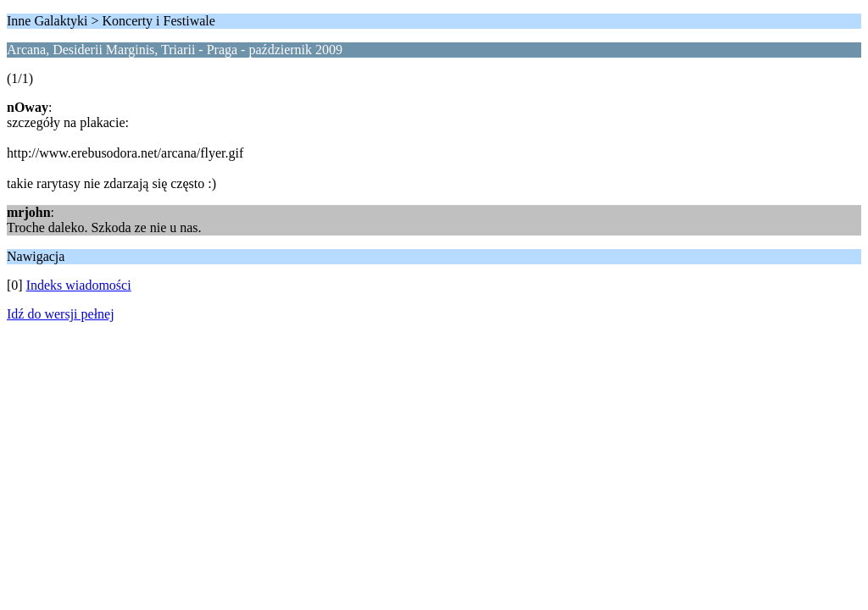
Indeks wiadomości (79, 285)
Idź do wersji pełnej (61, 314)
